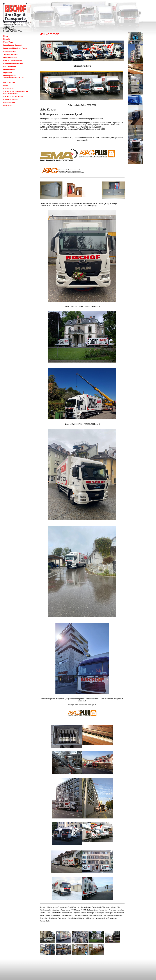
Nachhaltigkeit (9, 102)
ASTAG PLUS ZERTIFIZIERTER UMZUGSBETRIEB (16, 92)
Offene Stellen (9, 69)
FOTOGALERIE (9, 82)
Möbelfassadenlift (10, 57)
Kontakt (6, 39)
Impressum (8, 73)
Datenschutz (8, 105)
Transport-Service (11, 54)
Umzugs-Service (10, 51)
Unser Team (8, 42)
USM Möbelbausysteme (13, 60)
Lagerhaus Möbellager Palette (15, 48)
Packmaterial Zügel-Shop (13, 63)
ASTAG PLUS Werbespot (13, 96)
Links (6, 85)
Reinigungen (8, 88)
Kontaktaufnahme (10, 99)
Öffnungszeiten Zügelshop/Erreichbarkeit (13, 76)
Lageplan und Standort (12, 45)
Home (6, 36)
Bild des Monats (10, 66)
